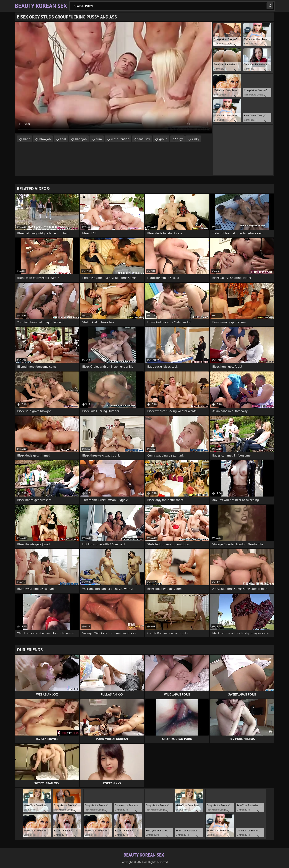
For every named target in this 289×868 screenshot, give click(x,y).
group (163, 139)
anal (63, 139)
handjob (81, 139)
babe (27, 139)
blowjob (45, 139)
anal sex (144, 139)
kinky (195, 139)
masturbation (120, 139)
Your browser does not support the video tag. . (114, 78)
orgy (180, 139)
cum (99, 139)
